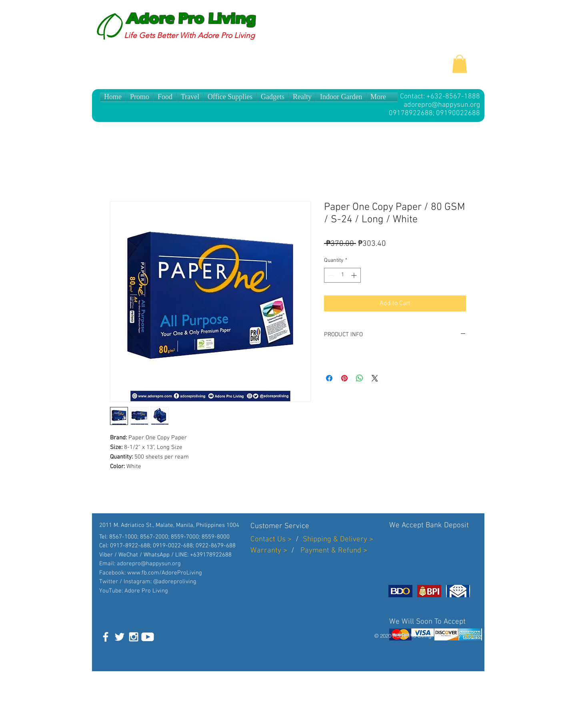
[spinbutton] (342, 275)
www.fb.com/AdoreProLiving (165, 573)
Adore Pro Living (191, 19)
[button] (460, 64)
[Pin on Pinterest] (344, 378)
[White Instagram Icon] (134, 637)
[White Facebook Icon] (106, 637)
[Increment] (355, 275)
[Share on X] (375, 378)
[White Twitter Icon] (120, 637)
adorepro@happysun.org (442, 105)
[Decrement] (330, 275)
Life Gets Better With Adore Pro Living (189, 35)
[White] (148, 637)
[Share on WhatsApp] (360, 378)
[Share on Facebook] (329, 378)
